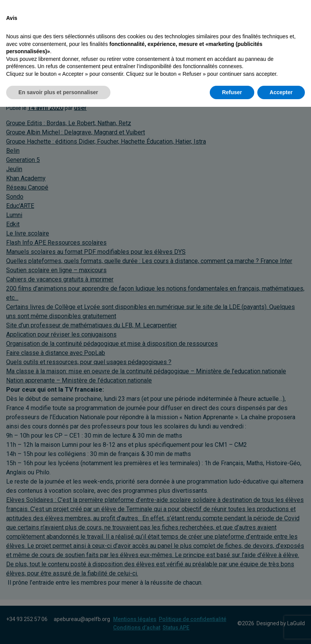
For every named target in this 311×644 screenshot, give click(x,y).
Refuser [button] (232, 629)
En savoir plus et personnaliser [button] (58, 629)
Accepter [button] (281, 629)
